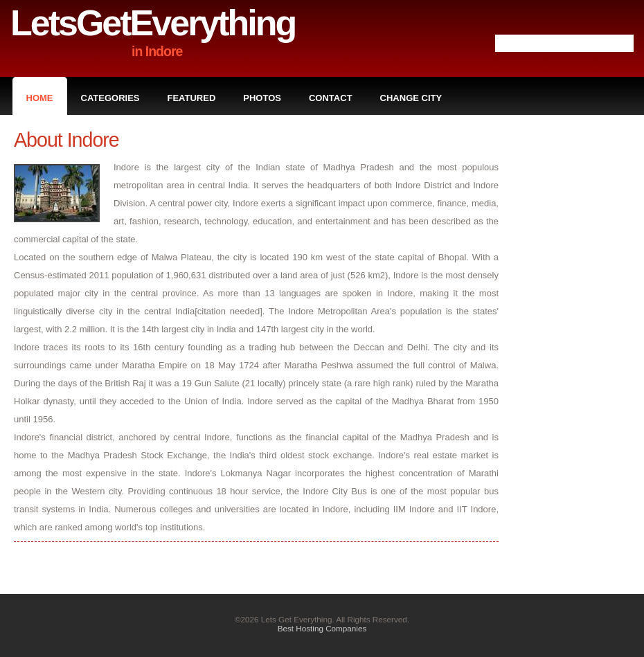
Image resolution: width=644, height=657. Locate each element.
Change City (411, 98)
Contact (331, 98)
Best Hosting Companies (322, 628)
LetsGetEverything (153, 23)
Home (40, 98)
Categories (110, 98)
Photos (262, 98)
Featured (192, 98)
